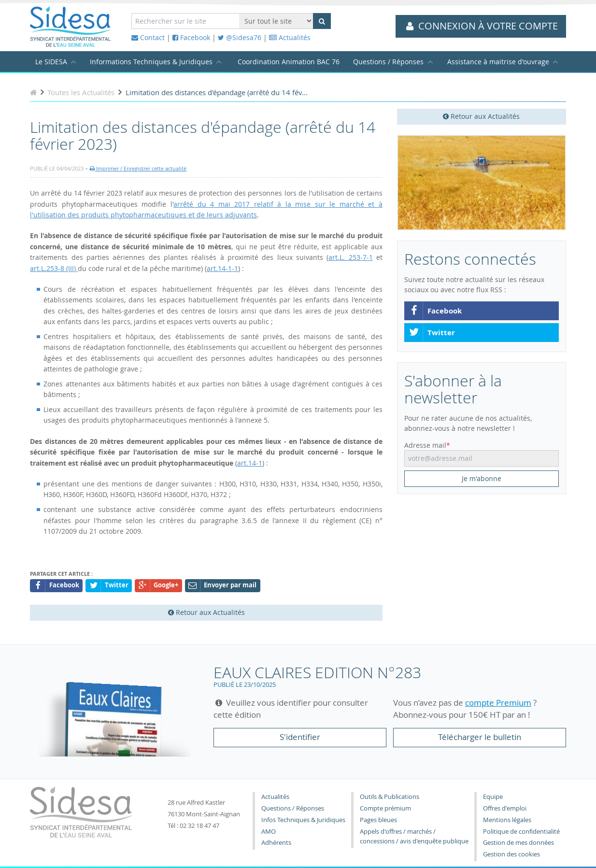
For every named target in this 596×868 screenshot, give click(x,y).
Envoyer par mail (222, 586)
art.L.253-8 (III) (54, 268)
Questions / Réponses (388, 62)
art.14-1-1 (222, 268)
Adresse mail (425, 445)
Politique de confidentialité (521, 832)
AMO (269, 832)
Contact (148, 37)
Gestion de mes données (518, 843)
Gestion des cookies (511, 854)
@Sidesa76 (240, 37)
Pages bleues (378, 820)
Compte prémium (385, 808)
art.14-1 (250, 463)
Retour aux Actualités (481, 116)
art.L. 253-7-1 (350, 257)
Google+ (159, 586)
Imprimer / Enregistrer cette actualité (138, 168)
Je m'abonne (482, 478)
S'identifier (300, 737)
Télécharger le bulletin (480, 737)
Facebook (191, 37)
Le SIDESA (51, 62)
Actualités (290, 37)
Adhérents (276, 843)
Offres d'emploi (505, 808)
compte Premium (498, 703)
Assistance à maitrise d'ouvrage (498, 62)
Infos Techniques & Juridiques (303, 820)
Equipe (493, 797)
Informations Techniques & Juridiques (151, 62)
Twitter (432, 333)
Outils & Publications (390, 797)
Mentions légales (507, 820)
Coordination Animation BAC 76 (289, 62)
